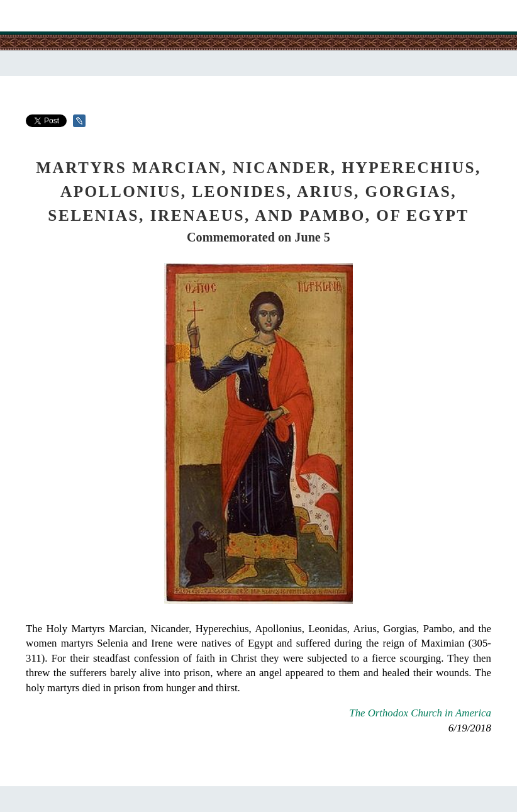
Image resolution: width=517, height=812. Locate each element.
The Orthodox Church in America (420, 713)
